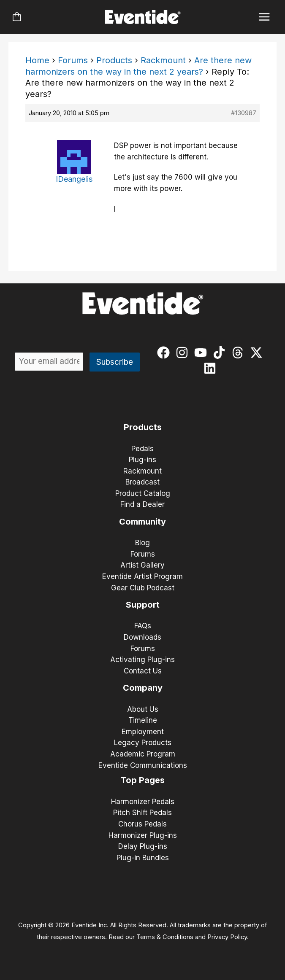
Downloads (142, 637)
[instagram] (184, 353)
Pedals (142, 449)
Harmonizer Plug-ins (143, 835)
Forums (73, 60)
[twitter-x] (258, 353)
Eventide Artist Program (142, 576)
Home (37, 60)
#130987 (244, 113)
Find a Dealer (142, 504)
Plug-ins (142, 460)
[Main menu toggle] (265, 17)
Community (142, 522)
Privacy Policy (227, 937)
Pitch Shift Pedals (142, 813)
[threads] (240, 353)
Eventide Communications (143, 765)
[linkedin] (212, 368)
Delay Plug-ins (143, 846)
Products (114, 60)
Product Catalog (143, 493)
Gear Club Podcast (143, 588)
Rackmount (163, 60)
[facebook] (165, 353)
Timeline (143, 720)
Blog (142, 543)
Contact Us (143, 671)
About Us (143, 709)
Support (143, 605)
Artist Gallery (142, 565)
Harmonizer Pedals (143, 802)
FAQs (143, 626)
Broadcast (142, 482)
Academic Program (143, 754)
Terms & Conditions (165, 937)
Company (143, 688)
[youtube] (202, 353)
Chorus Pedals (142, 824)
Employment (143, 732)
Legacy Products (143, 743)
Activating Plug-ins (142, 660)
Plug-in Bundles (143, 858)
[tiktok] (221, 353)
